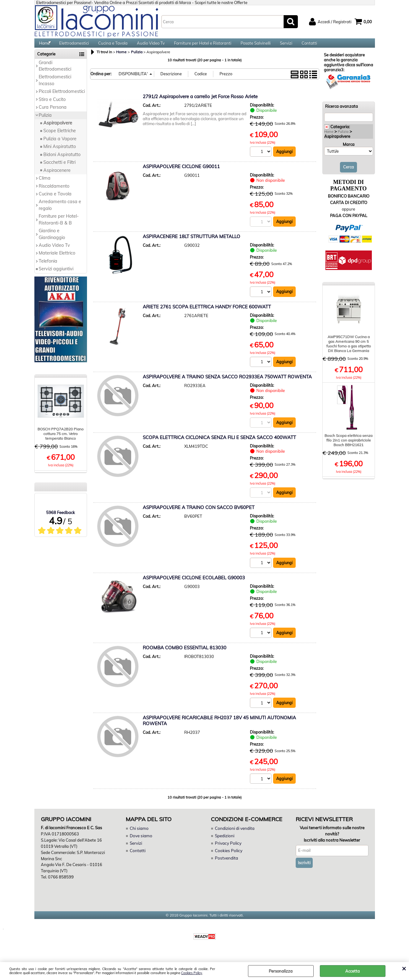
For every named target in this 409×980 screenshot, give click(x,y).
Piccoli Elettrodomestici (62, 98)
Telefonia (48, 268)
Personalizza (281, 971)
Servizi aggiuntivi (56, 276)
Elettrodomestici (74, 46)
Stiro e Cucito (52, 106)
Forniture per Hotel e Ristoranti (203, 46)
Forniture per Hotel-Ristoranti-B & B (59, 226)
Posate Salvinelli (256, 46)
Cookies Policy (192, 973)
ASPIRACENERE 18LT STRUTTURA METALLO (191, 243)
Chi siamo (139, 836)
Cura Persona (53, 114)
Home (44, 46)
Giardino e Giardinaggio (52, 240)
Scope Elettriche (60, 137)
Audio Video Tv (151, 46)
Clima (45, 185)
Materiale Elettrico (57, 260)
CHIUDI (404, 968)
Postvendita (226, 865)
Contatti (309, 46)
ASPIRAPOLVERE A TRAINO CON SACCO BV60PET (199, 515)
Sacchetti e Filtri (59, 169)
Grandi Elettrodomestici (55, 72)
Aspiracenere (57, 177)
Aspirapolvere (58, 129)
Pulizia (45, 122)
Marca (349, 151)
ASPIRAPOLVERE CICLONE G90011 (181, 173)
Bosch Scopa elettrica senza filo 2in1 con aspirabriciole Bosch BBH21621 (348, 447)
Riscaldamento (54, 193)
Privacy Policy (227, 851)
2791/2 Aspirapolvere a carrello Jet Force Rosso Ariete (200, 103)
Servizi (286, 46)
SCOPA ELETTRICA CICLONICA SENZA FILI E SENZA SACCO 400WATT (219, 444)
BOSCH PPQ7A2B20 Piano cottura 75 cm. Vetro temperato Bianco (61, 440)
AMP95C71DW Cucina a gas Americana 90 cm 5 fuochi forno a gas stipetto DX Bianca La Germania (349, 350)
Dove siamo (140, 843)
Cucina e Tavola (113, 46)
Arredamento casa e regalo (60, 212)
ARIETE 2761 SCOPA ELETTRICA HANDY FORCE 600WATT (207, 314)
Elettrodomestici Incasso (55, 87)
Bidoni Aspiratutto (62, 161)
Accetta (352, 971)
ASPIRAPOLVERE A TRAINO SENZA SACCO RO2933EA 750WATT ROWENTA (227, 384)
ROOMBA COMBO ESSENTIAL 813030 (185, 655)
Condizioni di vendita (234, 836)
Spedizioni (224, 843)
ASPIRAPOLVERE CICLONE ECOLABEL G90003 (194, 585)
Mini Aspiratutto (60, 153)
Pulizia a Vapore (60, 145)
